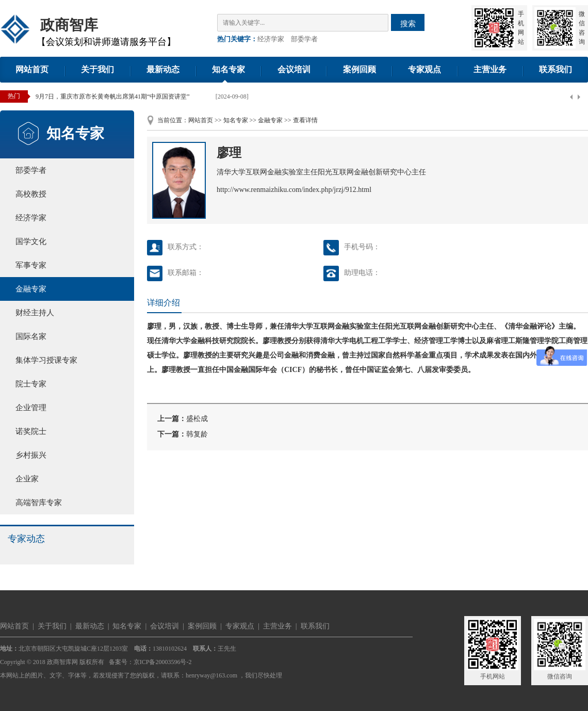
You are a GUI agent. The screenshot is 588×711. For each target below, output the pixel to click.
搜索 (408, 23)
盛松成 (197, 419)
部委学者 (304, 39)
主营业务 (490, 69)
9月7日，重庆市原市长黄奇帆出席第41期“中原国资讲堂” (113, 96)
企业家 (27, 479)
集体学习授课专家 (46, 360)
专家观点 (424, 69)
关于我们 (97, 69)
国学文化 (31, 241)
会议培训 (294, 69)
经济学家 (271, 39)
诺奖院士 (31, 431)
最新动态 (163, 69)
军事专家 (31, 265)
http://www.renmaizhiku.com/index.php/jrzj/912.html (294, 190)
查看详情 (305, 120)
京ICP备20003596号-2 (163, 662)
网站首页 (32, 69)
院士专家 (31, 384)
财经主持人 (35, 313)
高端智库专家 (39, 503)
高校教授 (31, 194)
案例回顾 (360, 69)
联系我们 (556, 69)
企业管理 (31, 408)
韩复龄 (197, 434)
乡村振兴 (31, 455)
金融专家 (31, 289)
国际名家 (31, 336)
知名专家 (228, 69)
